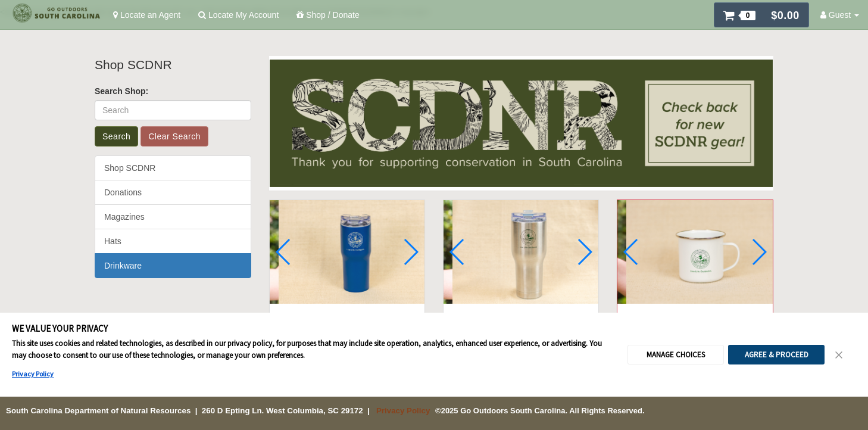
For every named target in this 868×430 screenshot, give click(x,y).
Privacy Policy (33, 362)
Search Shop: (121, 91)
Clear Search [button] (174, 136)
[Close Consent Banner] (839, 343)
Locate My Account (238, 15)
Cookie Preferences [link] (434, 418)
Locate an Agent (147, 15)
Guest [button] (840, 15)
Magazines (124, 217)
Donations (123, 192)
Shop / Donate (328, 15)
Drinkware (123, 266)
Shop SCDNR (130, 168)
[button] (761, 15)
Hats (113, 241)
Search (116, 136)
